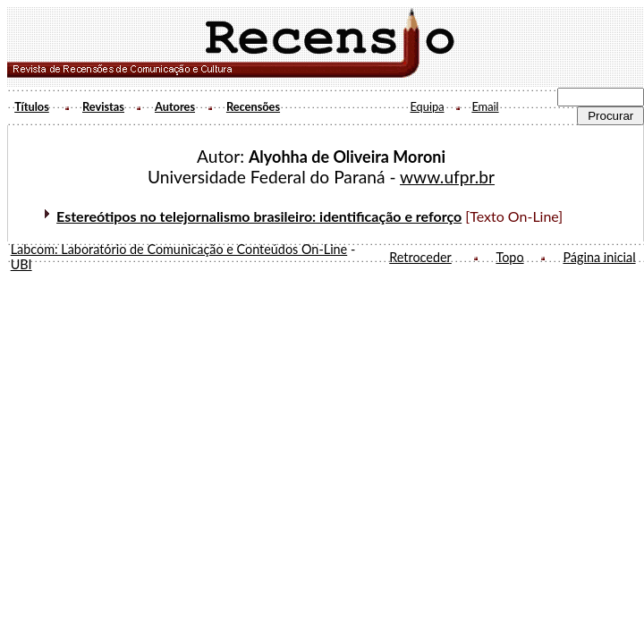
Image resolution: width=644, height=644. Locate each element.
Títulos (32, 106)
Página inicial (599, 257)
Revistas (103, 106)
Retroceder (420, 257)
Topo (509, 257)
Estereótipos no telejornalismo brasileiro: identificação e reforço (259, 216)
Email (485, 106)
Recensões (253, 106)
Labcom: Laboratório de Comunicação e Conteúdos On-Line (179, 249)
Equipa (427, 106)
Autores (175, 106)
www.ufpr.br (447, 177)
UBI (21, 264)
